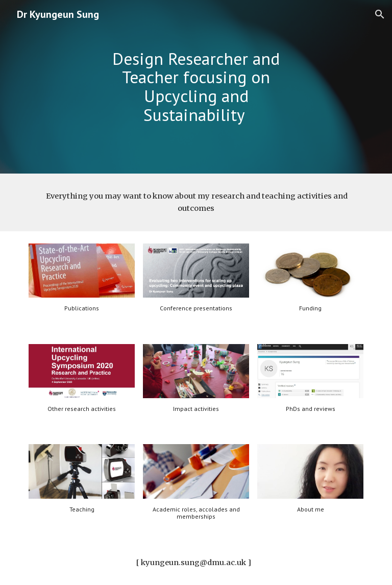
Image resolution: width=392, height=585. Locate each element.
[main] (196, 87)
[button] (380, 14)
